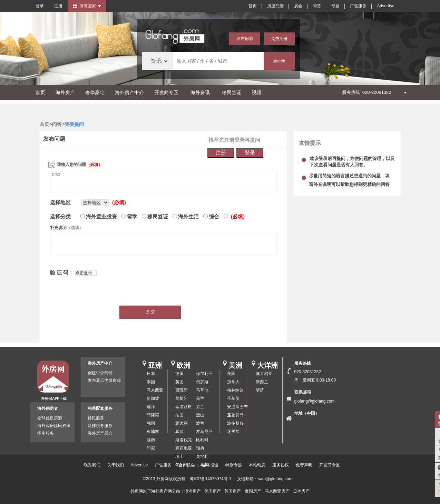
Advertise (385, 6)
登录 (40, 6)
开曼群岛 (235, 415)
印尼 (151, 448)
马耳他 (202, 390)
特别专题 (234, 465)
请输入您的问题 (80, 165)
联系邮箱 (303, 392)
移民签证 (232, 92)
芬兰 (200, 407)
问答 (317, 6)
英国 (179, 382)
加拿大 (233, 382)
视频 (256, 92)
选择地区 (60, 202)
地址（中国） (307, 413)
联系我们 (92, 465)
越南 (151, 440)
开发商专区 (166, 92)
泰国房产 (253, 491)
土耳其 (202, 465)
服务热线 (303, 363)
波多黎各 (235, 423)
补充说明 (67, 228)
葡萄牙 (182, 398)
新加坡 (153, 398)
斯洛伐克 (184, 440)
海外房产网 (162, 491)
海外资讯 (200, 92)
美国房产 (213, 491)
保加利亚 (204, 374)
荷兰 (200, 398)
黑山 (200, 415)
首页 (253, 6)
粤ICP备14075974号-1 (211, 479)
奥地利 (202, 456)
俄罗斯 (202, 382)
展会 (298, 6)
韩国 (151, 423)
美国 (231, 374)
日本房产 (301, 491)
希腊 (179, 432)
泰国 (151, 382)
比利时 (202, 440)
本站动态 (257, 465)
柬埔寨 (153, 432)
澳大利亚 (264, 374)
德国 (179, 374)
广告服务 (358, 6)
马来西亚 (155, 390)
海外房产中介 (129, 92)
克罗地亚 (184, 448)
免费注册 (279, 39)
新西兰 (262, 382)
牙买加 (233, 432)
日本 (151, 374)
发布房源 (245, 39)
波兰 (200, 423)
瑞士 (179, 456)
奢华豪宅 (95, 92)
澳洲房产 (193, 491)
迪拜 (151, 407)
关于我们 (116, 465)
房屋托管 (275, 6)
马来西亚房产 (277, 491)
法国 (179, 415)
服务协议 (281, 465)
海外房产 (65, 92)
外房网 (137, 491)
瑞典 (200, 448)
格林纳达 (235, 390)
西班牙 (182, 390)
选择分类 (60, 216)
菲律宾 (153, 415)
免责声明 (304, 465)
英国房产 (233, 491)
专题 (335, 6)
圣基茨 (233, 398)
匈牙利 (182, 465)
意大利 (182, 423)
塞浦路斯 (184, 407)
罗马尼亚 (204, 432)
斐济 (260, 390)
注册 (58, 6)
